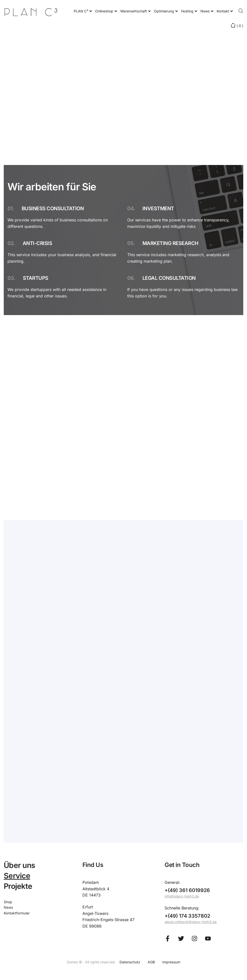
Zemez (73, 962)
